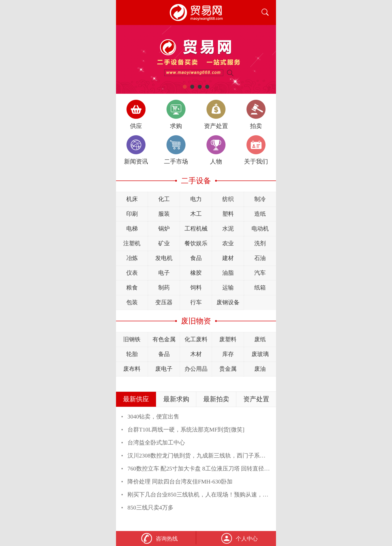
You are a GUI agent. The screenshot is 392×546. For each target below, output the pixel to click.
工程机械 (196, 229)
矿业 (164, 243)
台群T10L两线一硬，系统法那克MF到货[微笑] (186, 430)
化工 (164, 199)
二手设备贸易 (196, 12)
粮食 (132, 288)
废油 (260, 369)
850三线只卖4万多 (150, 508)
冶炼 (132, 258)
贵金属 (228, 369)
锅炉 (164, 229)
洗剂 (260, 243)
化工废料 (196, 339)
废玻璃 (260, 354)
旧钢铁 (132, 339)
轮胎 (132, 354)
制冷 (260, 199)
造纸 (260, 214)
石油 (260, 258)
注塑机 (132, 243)
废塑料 (228, 339)
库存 (228, 354)
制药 (164, 288)
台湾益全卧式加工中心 (156, 443)
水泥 (228, 229)
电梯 (132, 229)
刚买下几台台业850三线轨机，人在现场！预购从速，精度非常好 (209, 495)
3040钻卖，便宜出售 (153, 417)
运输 (228, 288)
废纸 (260, 339)
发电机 (164, 258)
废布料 (132, 369)
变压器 (164, 302)
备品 (164, 354)
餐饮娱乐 (196, 243)
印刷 (132, 214)
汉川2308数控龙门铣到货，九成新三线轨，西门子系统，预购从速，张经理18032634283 (238, 456)
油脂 (228, 273)
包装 (132, 302)
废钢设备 (228, 302)
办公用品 (196, 369)
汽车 (260, 273)
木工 (196, 214)
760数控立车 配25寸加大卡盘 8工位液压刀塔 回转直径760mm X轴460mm (219, 469)
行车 (196, 302)
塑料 (228, 214)
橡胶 (196, 273)
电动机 (260, 229)
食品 (196, 258)
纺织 (228, 199)
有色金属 (164, 339)
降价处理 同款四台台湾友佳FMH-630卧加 (180, 482)
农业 (228, 243)
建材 (228, 258)
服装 (164, 214)
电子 (164, 273)
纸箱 (260, 288)
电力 (196, 199)
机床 (132, 199)
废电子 (164, 369)
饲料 (196, 288)
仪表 (132, 273)
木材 (196, 354)
